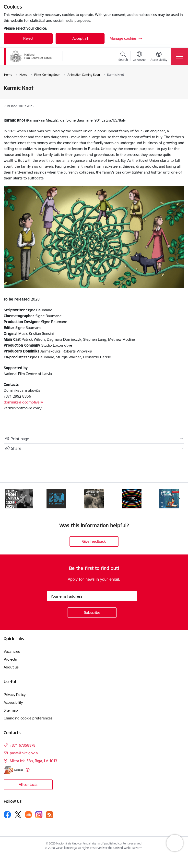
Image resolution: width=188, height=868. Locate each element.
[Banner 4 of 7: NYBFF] (132, 498)
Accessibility (13, 702)
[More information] (28, 770)
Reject (28, 38)
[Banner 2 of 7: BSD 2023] (56, 498)
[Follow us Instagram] (39, 815)
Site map (11, 710)
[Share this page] (94, 448)
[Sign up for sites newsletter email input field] (92, 596)
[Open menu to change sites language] (139, 57)
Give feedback (94, 541)
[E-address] (13, 770)
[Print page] (94, 439)
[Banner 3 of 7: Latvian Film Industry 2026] (94, 498)
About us (11, 667)
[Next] (179, 499)
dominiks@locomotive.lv (23, 402)
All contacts (28, 785)
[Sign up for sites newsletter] (92, 613)
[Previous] (9, 499)
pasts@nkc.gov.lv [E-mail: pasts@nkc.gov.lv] (24, 753)
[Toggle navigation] (179, 56)
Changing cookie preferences (28, 718)
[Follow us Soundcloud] (28, 815)
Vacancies (12, 651)
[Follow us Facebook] (7, 815)
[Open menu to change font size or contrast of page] (159, 57)
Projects (10, 659)
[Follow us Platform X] (18, 815)
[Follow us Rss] (49, 815)
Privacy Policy (15, 695)
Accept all (80, 38)
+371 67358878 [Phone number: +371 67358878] (23, 745)
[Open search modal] (123, 57)
